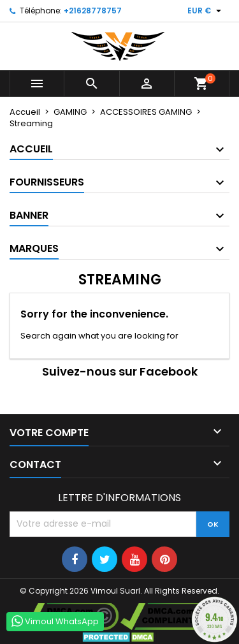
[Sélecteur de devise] (206, 11)
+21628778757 (93, 11)
